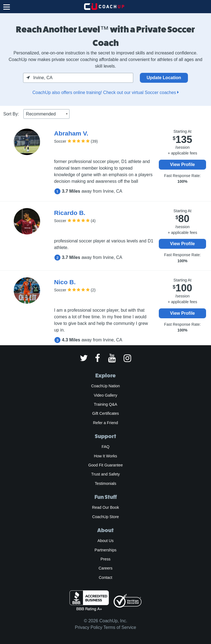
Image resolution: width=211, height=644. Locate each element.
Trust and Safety (105, 474)
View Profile (182, 165)
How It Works (105, 456)
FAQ (105, 447)
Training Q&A (106, 404)
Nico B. (65, 282)
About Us (106, 541)
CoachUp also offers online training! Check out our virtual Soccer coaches (105, 92)
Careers (106, 568)
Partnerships (105, 550)
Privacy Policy (89, 627)
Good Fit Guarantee (105, 465)
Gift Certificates (105, 413)
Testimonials (105, 483)
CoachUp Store (105, 517)
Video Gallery (105, 395)
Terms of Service (120, 627)
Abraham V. (71, 133)
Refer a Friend (106, 423)
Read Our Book (105, 507)
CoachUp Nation (105, 386)
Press (105, 559)
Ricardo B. (70, 213)
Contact (105, 577)
